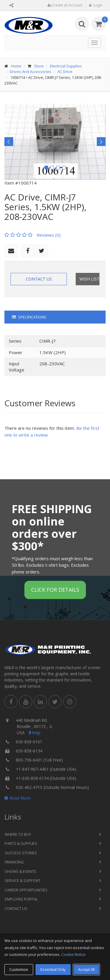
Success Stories (21, 853)
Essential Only (53, 969)
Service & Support (23, 880)
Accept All (86, 969)
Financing (14, 862)
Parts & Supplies (21, 843)
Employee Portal (21, 899)
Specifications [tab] (29, 317)
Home (16, 66)
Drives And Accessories (31, 72)
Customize (19, 969)
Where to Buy (18, 834)
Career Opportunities (26, 890)
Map (34, 733)
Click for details (55, 590)
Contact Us (39, 279)
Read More (17, 798)
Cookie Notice (73, 954)
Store (39, 66)
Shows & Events (21, 871)
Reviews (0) (49, 235)
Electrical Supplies (66, 66)
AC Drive (65, 72)
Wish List (89, 279)
